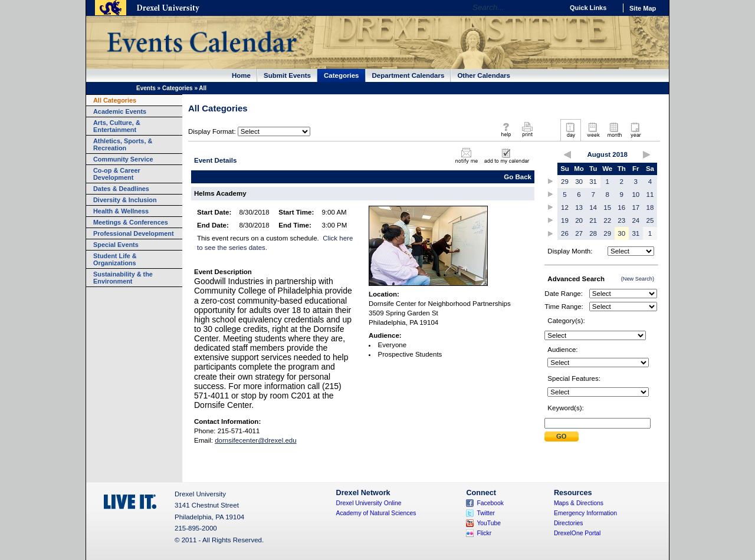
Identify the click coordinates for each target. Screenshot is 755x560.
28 (593, 233)
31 (593, 182)
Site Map (643, 8)
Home (241, 75)
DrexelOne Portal (577, 533)
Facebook (490, 503)
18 (650, 207)
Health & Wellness (121, 211)
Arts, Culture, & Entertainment (117, 126)
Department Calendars (408, 75)
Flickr (484, 533)
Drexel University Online (369, 503)
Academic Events (120, 111)
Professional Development (134, 233)
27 (579, 233)
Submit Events (287, 75)
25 (650, 220)
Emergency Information (585, 513)
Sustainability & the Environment (123, 278)
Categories (342, 75)
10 (636, 195)
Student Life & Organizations (115, 259)
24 (636, 220)
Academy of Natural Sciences (376, 513)
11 (650, 195)
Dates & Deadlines (121, 189)
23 (621, 220)
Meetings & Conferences (131, 222)
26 (565, 233)
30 (579, 182)
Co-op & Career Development (117, 174)
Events (146, 88)
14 (593, 207)
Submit (562, 437)
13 (579, 207)
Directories (569, 523)
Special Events (116, 245)
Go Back (518, 177)
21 (593, 220)
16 (621, 207)
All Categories (115, 100)
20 (579, 220)
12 (565, 207)
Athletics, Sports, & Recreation (123, 144)
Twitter (486, 513)
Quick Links (588, 8)
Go (551, 8)
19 (565, 220)
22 (607, 220)
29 (565, 182)
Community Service (123, 159)
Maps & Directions (579, 503)
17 (636, 207)
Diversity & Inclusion (125, 200)
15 (607, 207)
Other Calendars (484, 75)
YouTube (489, 523)
